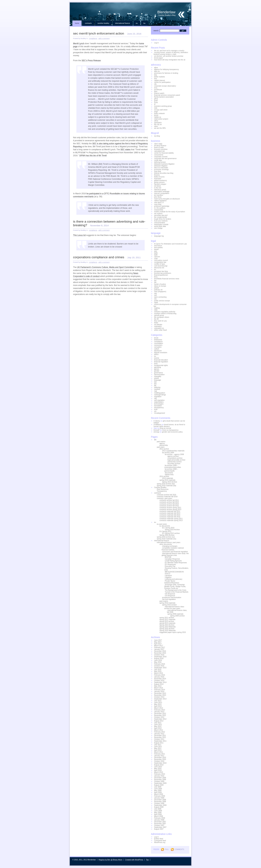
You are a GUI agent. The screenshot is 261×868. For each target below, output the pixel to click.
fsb (155, 282)
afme (156, 68)
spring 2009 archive (177, 616)
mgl (155, 391)
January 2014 (159, 692)
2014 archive (164, 476)
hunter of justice (160, 284)
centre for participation (162, 82)
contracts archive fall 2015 (169, 506)
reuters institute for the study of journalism (170, 212)
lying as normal (165, 428)
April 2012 (158, 728)
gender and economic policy (172, 432)
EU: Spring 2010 (168, 528)
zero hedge (158, 228)
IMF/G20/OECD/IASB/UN (174, 572)
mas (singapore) (160, 292)
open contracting (160, 297)
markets (157, 389)
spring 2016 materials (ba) (166, 486)
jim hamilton (159, 195)
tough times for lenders (163, 219)
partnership (164, 445)
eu (137, 23)
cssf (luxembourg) (161, 266)
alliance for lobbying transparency (167, 69)
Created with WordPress (134, 860)
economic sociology (161, 169)
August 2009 (159, 785)
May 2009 (158, 791)
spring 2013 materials (167, 623)
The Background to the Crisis (176, 590)
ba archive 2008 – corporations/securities (173, 466)
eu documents (165, 526)
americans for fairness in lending (166, 73)
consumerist (159, 155)
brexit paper (159, 58)
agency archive (173, 456)
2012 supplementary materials (173, 451)
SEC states (126, 150)
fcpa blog (158, 171)
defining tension (160, 162)
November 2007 (160, 824)
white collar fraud (160, 330)
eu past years (162, 524)
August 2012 (159, 721)
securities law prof (161, 215)
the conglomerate (161, 217)
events (157, 358)
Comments (179, 849)
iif (155, 104)
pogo (156, 112)
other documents (166, 544)
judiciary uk (158, 290)
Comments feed (160, 841)
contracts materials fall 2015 (170, 517)
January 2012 (159, 734)
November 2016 (160, 653)
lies (155, 384)
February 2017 (160, 647)
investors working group (163, 106)
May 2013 (158, 704)
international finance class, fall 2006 (177, 611)
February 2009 (160, 796)
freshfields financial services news (167, 279)
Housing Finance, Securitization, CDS (176, 569)
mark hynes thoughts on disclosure (167, 199)
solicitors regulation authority (165, 312)
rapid (156, 303)
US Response (170, 596)
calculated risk (159, 151)
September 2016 (160, 657)
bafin (156, 253)
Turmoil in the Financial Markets (177, 592)
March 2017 (159, 646)
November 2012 (160, 715)
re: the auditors (160, 208)
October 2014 (159, 681)
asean (156, 249)
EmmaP (157, 430)
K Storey (157, 421)
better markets (159, 77)
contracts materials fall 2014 (170, 515)
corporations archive (175, 458)
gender (157, 371)
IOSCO (167, 574)
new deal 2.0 (159, 202)
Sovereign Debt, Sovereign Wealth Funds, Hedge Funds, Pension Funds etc (175, 586)
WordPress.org (160, 842)
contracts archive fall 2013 (169, 502)
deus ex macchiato (161, 168)
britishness (158, 340)
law (155, 382)
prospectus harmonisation (172, 597)
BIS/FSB (168, 557)
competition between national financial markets (173, 549)
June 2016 (158, 660)
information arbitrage (162, 191)
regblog (157, 308)
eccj (156, 88)
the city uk (158, 124)
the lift (156, 319)
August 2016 (159, 659)
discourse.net (159, 268)
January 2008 (159, 820)
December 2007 (160, 822)
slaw (156, 310)
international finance (123, 23)
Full (167, 849)
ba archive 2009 (168, 453)
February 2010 (160, 774)
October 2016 (159, 655)
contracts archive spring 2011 (170, 508)
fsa (155, 281)
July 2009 (158, 787)
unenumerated (160, 223)
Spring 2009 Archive (167, 535)
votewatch (158, 326)
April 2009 (158, 792)
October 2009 (159, 781)
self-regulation (159, 400)
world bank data (160, 226)
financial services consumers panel (167, 95)
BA (144, 23)
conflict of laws (160, 264)
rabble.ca (158, 117)
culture (157, 349)
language (158, 380)
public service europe (162, 301)
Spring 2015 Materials (168, 630)
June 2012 (158, 725)
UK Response (170, 594)
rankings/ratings (160, 395)
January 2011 (159, 756)
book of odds (159, 147)
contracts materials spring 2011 (171, 519)
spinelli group (159, 315)
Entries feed (159, 839)
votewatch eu (159, 328)
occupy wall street (161, 110)
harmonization (159, 375)
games (157, 369)
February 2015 (160, 675)
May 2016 (158, 662)
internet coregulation (162, 193)
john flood (158, 197)
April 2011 (158, 750)
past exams (161, 442)
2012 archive (164, 449)
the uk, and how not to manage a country (169, 51)
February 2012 (160, 732)
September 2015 (160, 668)
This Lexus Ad (79, 235)
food (156, 364)
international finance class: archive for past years (174, 608)
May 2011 (158, 748)
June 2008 (158, 811)
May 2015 (158, 671)
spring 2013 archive (167, 621)
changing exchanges (170, 546)
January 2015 (159, 677)
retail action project (161, 119)
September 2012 (160, 719)
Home (77, 23)
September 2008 (160, 805)
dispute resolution (161, 353)
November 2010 (160, 759)
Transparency (162, 491)
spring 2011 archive (167, 618)
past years (161, 447)
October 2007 (159, 825)
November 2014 (160, 679)
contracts (88, 23)
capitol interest (159, 80)
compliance (93, 38)
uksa (156, 126)
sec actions (158, 213)
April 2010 (158, 770)
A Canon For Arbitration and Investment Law (170, 244)
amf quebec (158, 248)
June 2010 (158, 767)
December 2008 (160, 800)
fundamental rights (161, 365)
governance (158, 373)
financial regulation (161, 362)
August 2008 (159, 807)
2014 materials (168, 478)
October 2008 (159, 803)
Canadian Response (172, 559)
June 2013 (158, 703)
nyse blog (158, 204)
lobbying (157, 387)
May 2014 (158, 686)
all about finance (160, 146)
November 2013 (160, 695)
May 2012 (158, 726)
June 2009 (158, 789)
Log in (156, 43)
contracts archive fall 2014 (169, 504)
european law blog (161, 271)
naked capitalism (160, 201)
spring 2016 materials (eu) (166, 539)
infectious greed (160, 190)
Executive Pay (170, 566)
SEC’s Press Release (91, 61)
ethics (156, 354)
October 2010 (159, 761)
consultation (159, 343)
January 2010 (159, 776)
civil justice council (161, 260)
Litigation (168, 577)
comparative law (160, 262)
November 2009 (160, 780)
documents (169, 473)
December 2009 (160, 778)
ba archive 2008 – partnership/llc (171, 470)
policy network (159, 113)
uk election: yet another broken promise (169, 56)
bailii (156, 255)
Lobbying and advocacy (174, 579)
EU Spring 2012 (165, 531)
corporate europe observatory (165, 86)
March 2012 (159, 730)
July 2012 (158, 723)
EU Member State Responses (176, 563)
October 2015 (159, 666)
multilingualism (160, 393)
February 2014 (160, 690)
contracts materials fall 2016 (167, 497)
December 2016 (160, 651)
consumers (158, 345)
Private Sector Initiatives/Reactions (172, 582)
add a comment (104, 38)
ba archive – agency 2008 (174, 454)
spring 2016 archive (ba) (166, 484)
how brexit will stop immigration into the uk (170, 60)
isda (156, 108)
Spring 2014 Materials (168, 627)
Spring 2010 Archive (172, 530)
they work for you (160, 321)
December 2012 (160, 714)
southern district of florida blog (165, 314)
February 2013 (160, 710)
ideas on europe (160, 286)
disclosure (158, 351)
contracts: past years (164, 498)
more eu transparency (170, 430)
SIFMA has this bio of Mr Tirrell (93, 156)
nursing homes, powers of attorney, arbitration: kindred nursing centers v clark (171, 53)
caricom (157, 257)
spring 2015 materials (167, 480)
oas (155, 293)
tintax (156, 323)
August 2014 (159, 684)
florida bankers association (164, 97)
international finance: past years (169, 542)
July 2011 (158, 745)
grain (156, 101)
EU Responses (170, 564)
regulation (158, 397)
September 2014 (160, 682)
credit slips (158, 160)
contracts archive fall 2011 (169, 500)
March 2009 (159, 794)
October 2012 (159, 717)
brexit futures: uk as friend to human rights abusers (169, 425)
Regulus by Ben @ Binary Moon (110, 860)
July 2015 (158, 670)
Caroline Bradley (103, 23)
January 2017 (159, 649)
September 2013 (160, 699)
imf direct (158, 186)
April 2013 (158, 706)
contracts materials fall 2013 (170, 513)
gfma (156, 99)
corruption (158, 347)
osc (155, 299)
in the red (158, 188)
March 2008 (159, 816)
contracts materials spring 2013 (171, 520)
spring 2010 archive (169, 605)
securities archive (174, 464)
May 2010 (158, 769)
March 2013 (159, 708)
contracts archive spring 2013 (170, 509)
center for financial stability (164, 153)
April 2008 (158, 814)
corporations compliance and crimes (99, 257)
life (155, 386)
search (156, 31)
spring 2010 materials (167, 603)
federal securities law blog (164, 173)
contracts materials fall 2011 (170, 511)
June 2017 (158, 640)
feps (156, 91)
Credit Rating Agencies (173, 561)
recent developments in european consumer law (170, 305)
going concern (159, 182)
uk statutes (158, 325)
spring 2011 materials (167, 619)
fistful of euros (159, 177)
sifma (156, 121)
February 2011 (160, 754)
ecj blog (157, 136)
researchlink (159, 210)
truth (156, 409)
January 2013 (159, 712)
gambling (158, 367)
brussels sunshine (161, 149)
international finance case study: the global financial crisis (175, 554)
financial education (161, 360)
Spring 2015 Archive (170, 482)
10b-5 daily (158, 144)
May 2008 (158, 813)
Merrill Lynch (79, 44)
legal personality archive (176, 460)
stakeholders (159, 402)
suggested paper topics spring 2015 (173, 632)
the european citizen (162, 317)
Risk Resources (163, 489)
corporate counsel (161, 157)
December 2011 (160, 736)
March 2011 (159, 752)
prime (156, 115)
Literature (168, 575)
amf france (158, 246)
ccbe (156, 259)
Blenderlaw (130, 11)
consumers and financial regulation (175, 552)
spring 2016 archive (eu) (166, 537)
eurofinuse (158, 90)
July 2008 (158, 809)
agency (162, 443)
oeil (155, 295)
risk (155, 398)
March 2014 (159, 688)
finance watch (159, 93)
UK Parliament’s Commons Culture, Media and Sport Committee (106, 267)
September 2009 (160, 783)
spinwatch (158, 123)
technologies (159, 404)
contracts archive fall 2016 (166, 495)
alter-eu (157, 71)
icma (156, 102)
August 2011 (159, 743)
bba (156, 75)
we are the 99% (160, 128)
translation (158, 406)
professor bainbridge (162, 206)
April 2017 (158, 644)
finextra (157, 175)
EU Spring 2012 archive (171, 533)
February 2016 (160, 664)
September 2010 (160, 763)
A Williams (157, 425)
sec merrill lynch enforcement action (99, 33)
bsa (155, 79)
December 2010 (160, 758)
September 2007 (160, 827)
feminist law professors (163, 273)
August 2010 (159, 765)
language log (159, 236)
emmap (156, 432)
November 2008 (160, 802)
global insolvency (160, 180)
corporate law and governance (165, 158)
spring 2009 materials (175, 614)
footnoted (158, 179)
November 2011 (160, 737)
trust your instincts (161, 221)
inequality (158, 376)
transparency (159, 408)
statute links (169, 475)
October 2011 (159, 739)
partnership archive (175, 462)
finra (156, 277)
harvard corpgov (160, 184)
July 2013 (158, 701)
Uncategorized (159, 413)
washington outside (161, 225)
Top (147, 860)
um (155, 411)
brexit (156, 338)
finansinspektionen (161, 275)
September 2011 (160, 741)
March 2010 (159, 772)
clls (155, 84)
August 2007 (159, 829)
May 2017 (158, 642)
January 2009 (159, 798)
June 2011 (158, 747)
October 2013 (159, 697)
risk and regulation (169, 599)
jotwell (156, 288)
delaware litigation (161, 166)
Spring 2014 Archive (167, 625)
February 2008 (160, 818)
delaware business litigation (164, 164)
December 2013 (160, 693)
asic (156, 251)
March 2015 (159, 673)
